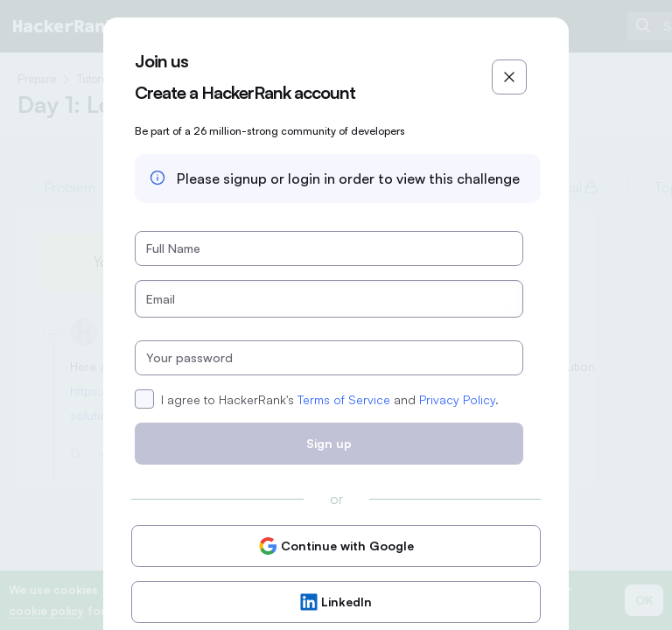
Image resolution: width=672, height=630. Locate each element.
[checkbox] (144, 399)
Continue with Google (336, 546)
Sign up (329, 443)
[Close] (509, 77)
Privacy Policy (457, 399)
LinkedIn (336, 602)
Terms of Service (344, 399)
